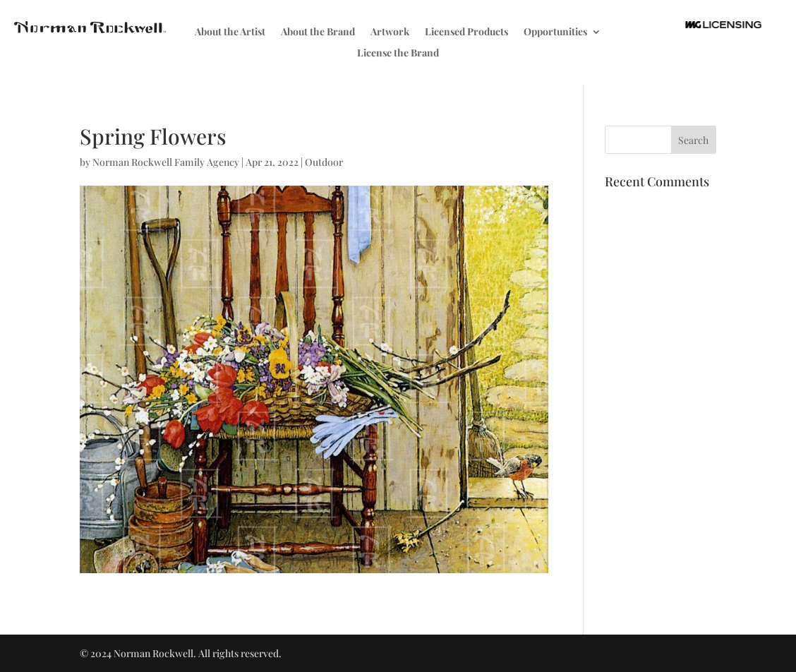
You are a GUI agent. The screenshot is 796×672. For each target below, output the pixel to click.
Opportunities (555, 32)
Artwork (390, 32)
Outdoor (324, 162)
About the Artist (230, 32)
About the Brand (318, 32)
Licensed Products (466, 32)
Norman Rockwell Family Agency (166, 162)
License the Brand (398, 54)
